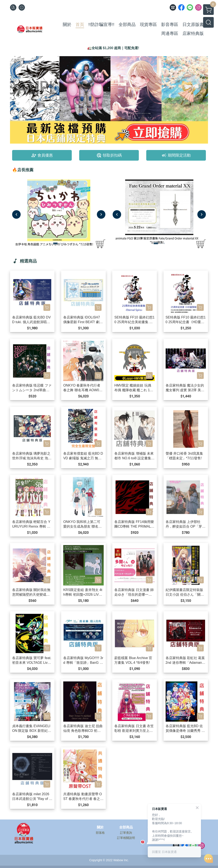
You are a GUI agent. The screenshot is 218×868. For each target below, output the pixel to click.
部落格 (100, 833)
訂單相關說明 (126, 838)
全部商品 (126, 827)
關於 (100, 827)
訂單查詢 (126, 833)
